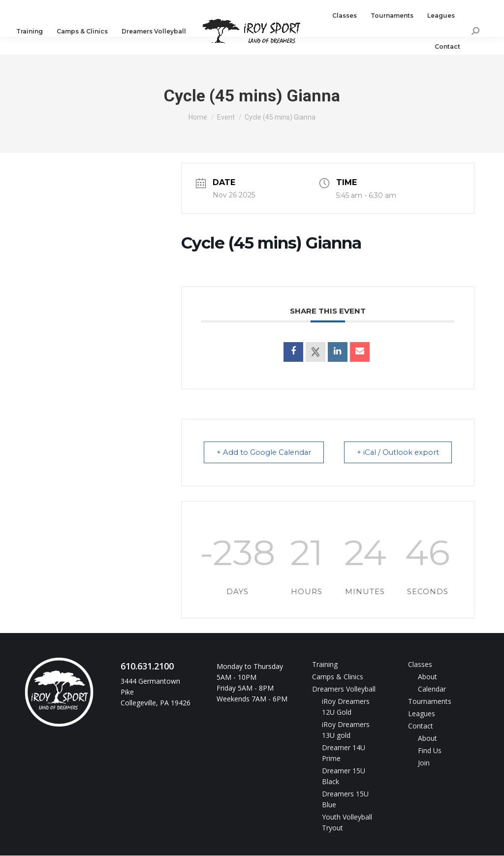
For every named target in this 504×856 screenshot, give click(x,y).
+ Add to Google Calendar (266, 453)
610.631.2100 (49, 9)
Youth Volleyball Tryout (347, 823)
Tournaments (430, 702)
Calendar (432, 689)
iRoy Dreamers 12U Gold (346, 707)
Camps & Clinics (338, 677)
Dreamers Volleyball (344, 689)
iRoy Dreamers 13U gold (346, 730)
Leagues (422, 714)
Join (424, 763)
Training (325, 665)
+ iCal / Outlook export (396, 453)
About (427, 677)
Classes (420, 665)
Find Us (430, 751)
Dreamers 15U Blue (345, 800)
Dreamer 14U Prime (344, 753)
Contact (421, 726)
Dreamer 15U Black (344, 777)
